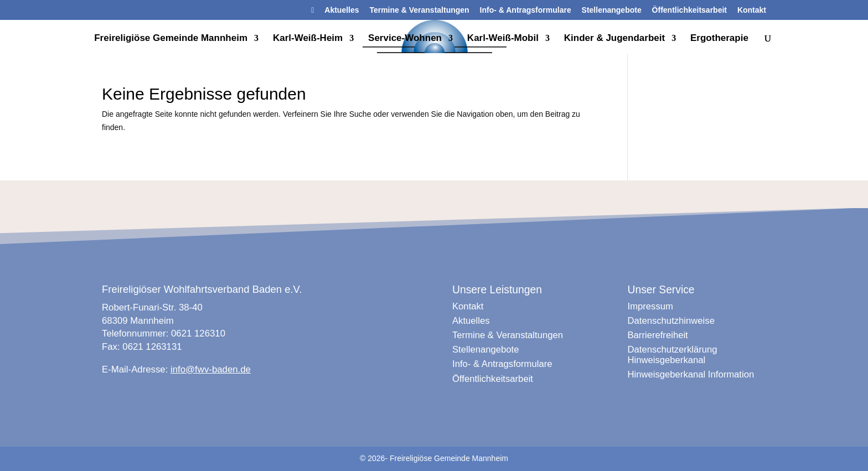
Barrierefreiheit (658, 335)
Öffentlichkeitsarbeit (689, 10)
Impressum (650, 306)
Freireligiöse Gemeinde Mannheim (171, 39)
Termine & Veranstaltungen (419, 10)
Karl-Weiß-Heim (308, 39)
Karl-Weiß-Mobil (503, 39)
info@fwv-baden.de (211, 369)
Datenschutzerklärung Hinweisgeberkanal (673, 354)
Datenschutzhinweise (671, 321)
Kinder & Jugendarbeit (614, 39)
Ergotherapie (719, 39)
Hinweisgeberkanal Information (691, 374)
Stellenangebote (612, 10)
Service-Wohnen (405, 39)
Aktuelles (342, 10)
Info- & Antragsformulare (526, 10)
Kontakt (752, 10)
